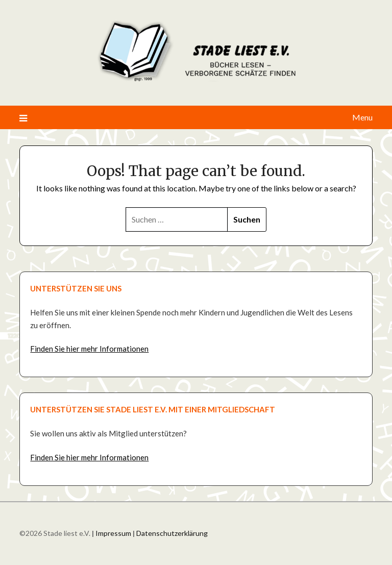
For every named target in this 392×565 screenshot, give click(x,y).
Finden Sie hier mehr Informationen (89, 349)
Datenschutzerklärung (172, 533)
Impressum (113, 533)
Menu (362, 117)
